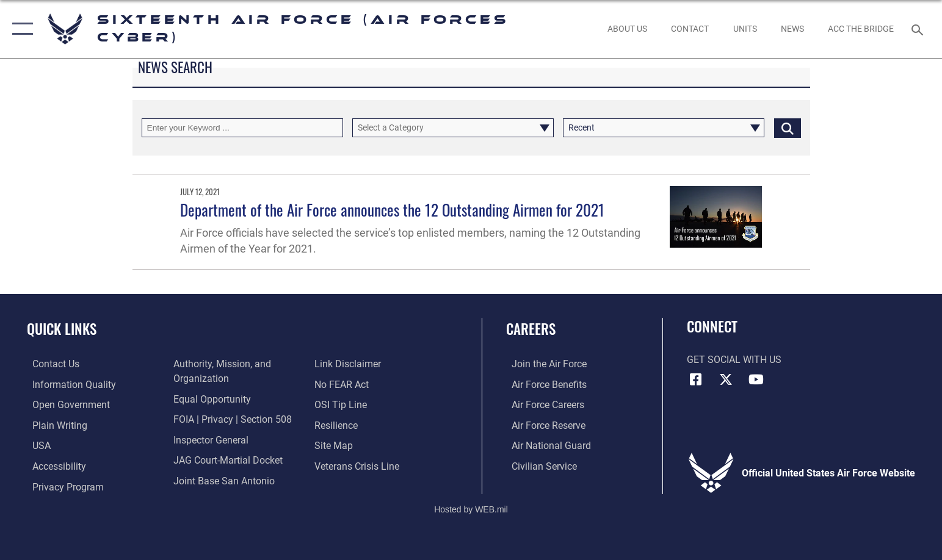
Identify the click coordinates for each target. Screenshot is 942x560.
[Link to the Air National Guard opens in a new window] (546, 445)
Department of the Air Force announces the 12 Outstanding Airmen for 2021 (392, 210)
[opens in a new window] (69, 385)
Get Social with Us (734, 360)
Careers (531, 328)
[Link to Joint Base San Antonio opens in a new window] (222, 480)
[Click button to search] (788, 128)
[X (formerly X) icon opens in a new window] (726, 379)
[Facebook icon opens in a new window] (696, 379)
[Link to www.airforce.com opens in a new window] (544, 364)
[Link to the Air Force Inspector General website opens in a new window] (209, 440)
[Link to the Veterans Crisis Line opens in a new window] (359, 466)
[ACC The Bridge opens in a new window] (860, 29)
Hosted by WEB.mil (471, 508)
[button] (20, 29)
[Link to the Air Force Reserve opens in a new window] (543, 425)
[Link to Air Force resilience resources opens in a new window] (338, 425)
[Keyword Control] (242, 128)
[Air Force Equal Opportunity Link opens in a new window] (210, 399)
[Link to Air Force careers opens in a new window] (542, 405)
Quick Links (62, 328)
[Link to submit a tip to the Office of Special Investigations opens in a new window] (342, 405)
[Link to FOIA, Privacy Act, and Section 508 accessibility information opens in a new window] (231, 419)
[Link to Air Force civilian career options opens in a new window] (539, 466)
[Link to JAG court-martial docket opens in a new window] (226, 460)
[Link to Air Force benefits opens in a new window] (544, 385)
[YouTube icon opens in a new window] (756, 379)
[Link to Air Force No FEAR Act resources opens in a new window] (343, 385)
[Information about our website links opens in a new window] (350, 364)
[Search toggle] (919, 29)
